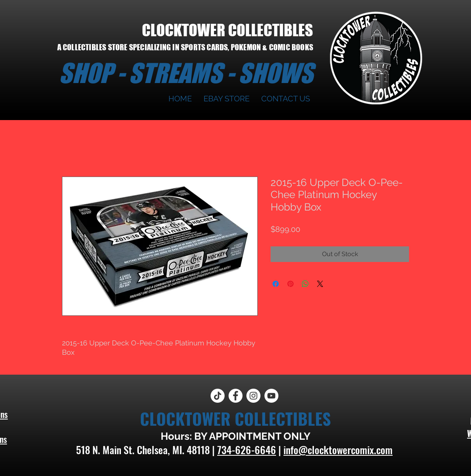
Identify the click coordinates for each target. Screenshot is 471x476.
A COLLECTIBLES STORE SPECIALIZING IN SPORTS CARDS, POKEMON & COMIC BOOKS (185, 47)
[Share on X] (320, 284)
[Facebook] (235, 396)
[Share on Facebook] (276, 284)
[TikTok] (218, 396)
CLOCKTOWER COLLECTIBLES (228, 30)
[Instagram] (253, 396)
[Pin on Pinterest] (290, 284)
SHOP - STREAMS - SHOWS (186, 73)
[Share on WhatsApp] (305, 284)
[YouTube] (271, 396)
